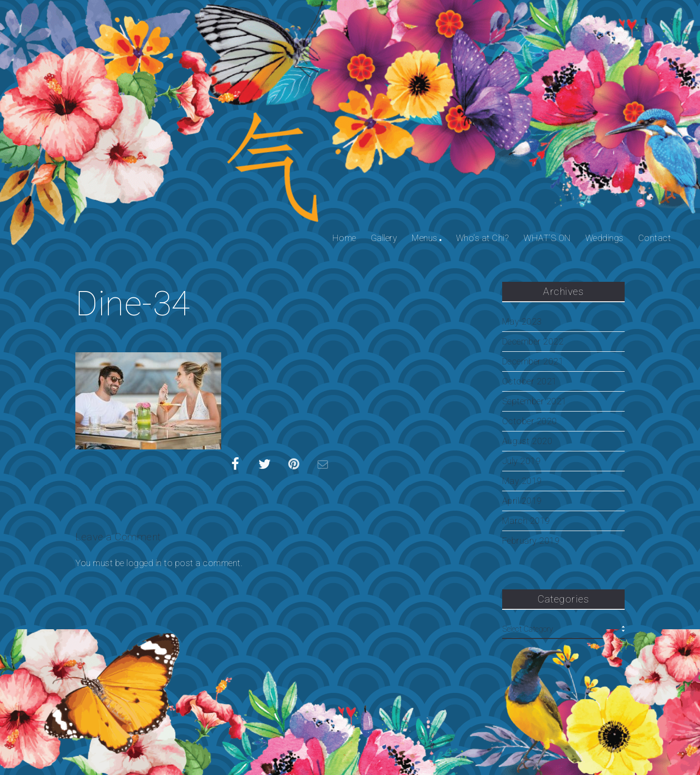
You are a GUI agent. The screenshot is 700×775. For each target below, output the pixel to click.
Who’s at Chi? (483, 238)
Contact (655, 238)
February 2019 (531, 541)
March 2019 (526, 521)
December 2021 (533, 362)
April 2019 (522, 501)
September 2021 (534, 401)
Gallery (384, 238)
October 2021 (530, 381)
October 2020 (530, 421)
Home (344, 238)
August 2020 (527, 441)
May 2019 (522, 481)
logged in (144, 563)
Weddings (604, 238)
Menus (425, 238)
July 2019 (522, 461)
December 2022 (533, 342)
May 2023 (522, 322)
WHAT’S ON (547, 238)
